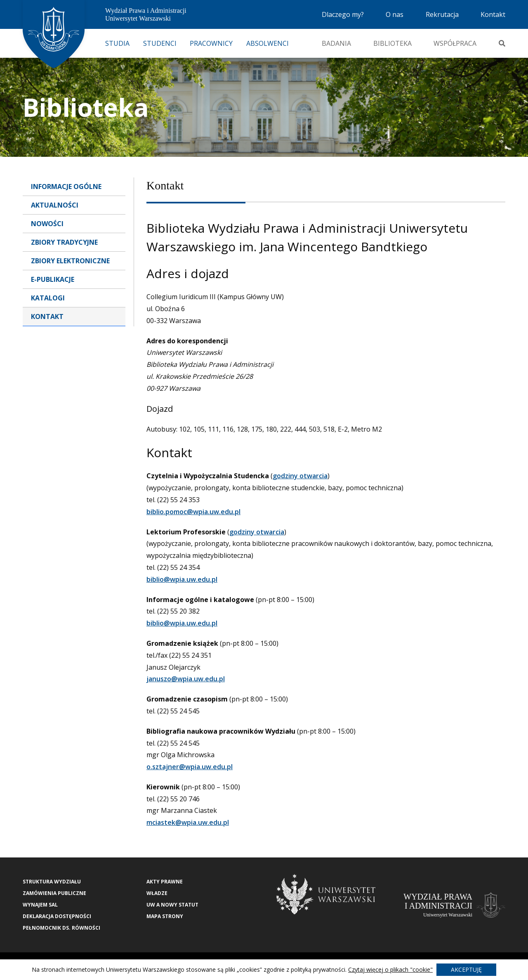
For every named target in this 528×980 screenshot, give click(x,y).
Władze (157, 893)
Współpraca (455, 43)
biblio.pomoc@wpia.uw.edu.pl (193, 512)
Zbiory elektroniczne (70, 261)
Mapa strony (165, 916)
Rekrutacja (442, 14)
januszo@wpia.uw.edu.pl (186, 679)
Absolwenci (268, 43)
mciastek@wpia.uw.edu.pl (188, 822)
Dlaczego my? (343, 14)
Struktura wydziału (52, 882)
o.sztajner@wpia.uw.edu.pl (190, 767)
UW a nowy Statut (172, 905)
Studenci (160, 43)
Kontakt (493, 14)
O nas (395, 14)
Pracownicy (211, 43)
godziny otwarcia (300, 476)
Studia (117, 43)
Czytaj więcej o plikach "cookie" (390, 969)
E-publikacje (53, 279)
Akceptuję (466, 969)
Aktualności (55, 205)
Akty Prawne (165, 882)
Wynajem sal (40, 905)
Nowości (47, 224)
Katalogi (48, 298)
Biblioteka (392, 43)
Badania (336, 43)
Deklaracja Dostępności (57, 916)
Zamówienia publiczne (54, 893)
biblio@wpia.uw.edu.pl (182, 579)
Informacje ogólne (66, 187)
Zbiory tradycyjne (64, 242)
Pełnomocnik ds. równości (61, 928)
